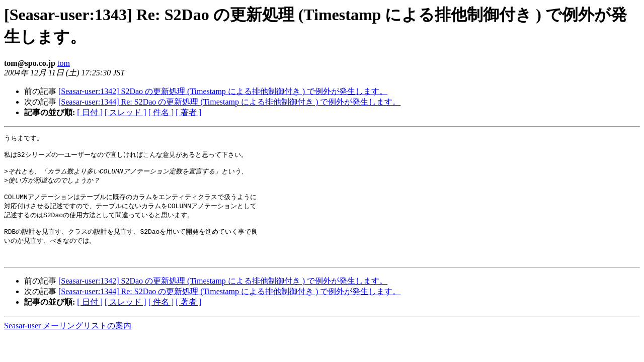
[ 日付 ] (90, 112)
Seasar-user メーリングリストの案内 (68, 339)
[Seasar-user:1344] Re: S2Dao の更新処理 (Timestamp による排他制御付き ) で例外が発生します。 (229, 102)
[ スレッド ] (126, 112)
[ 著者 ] (188, 112)
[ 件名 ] (161, 112)
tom (64, 63)
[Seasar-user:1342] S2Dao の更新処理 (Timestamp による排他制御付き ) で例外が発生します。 (223, 91)
